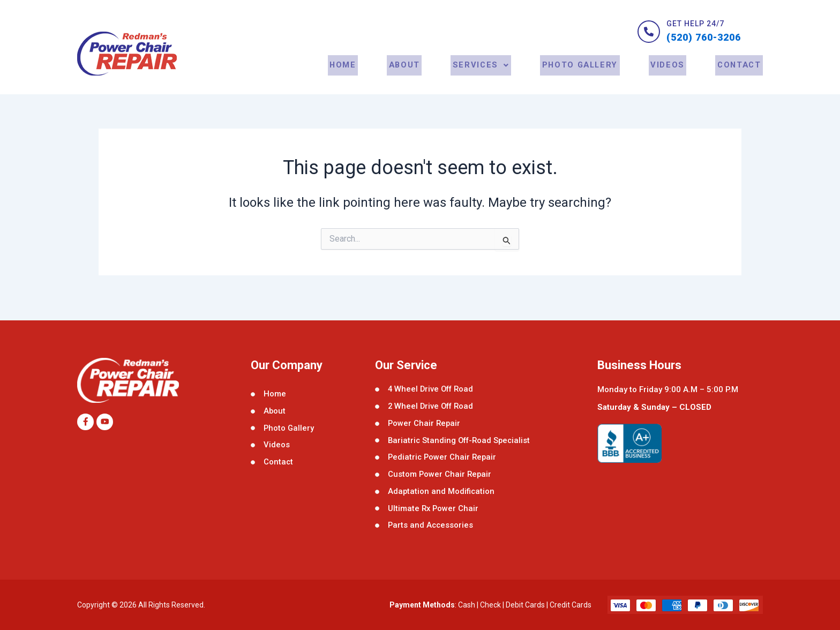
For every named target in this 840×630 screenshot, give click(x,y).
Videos (669, 77)
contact (739, 77)
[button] (483, 77)
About (408, 77)
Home (348, 77)
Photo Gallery (582, 77)
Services (483, 77)
